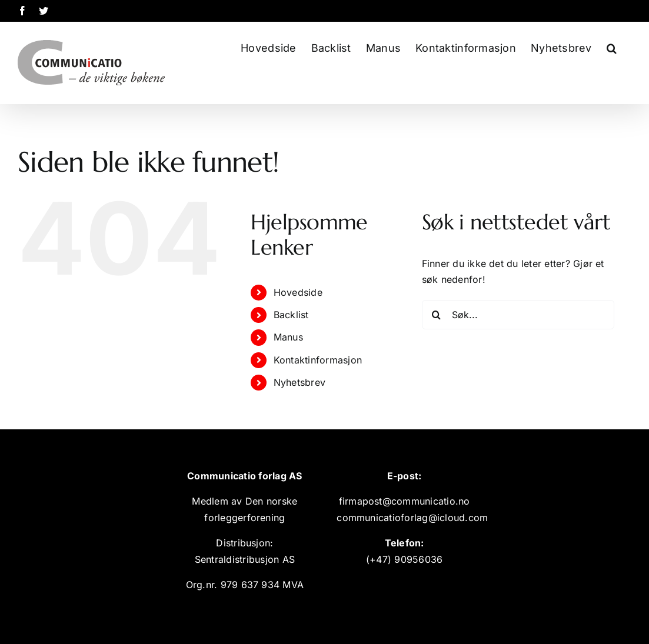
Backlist (291, 315)
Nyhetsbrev (299, 382)
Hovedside (298, 292)
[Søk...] (518, 315)
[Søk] (437, 315)
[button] (612, 46)
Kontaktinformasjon (318, 360)
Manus (288, 337)
